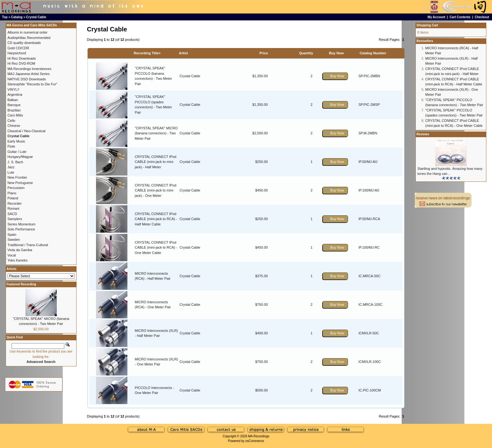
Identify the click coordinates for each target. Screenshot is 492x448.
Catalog (17, 17)
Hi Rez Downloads (22, 58)
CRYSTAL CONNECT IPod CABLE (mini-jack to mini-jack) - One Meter (156, 190)
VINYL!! (13, 89)
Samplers (15, 219)
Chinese (14, 126)
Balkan (13, 100)
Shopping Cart (427, 25)
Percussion (16, 188)
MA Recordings (259, 436)
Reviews (423, 134)
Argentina (15, 94)
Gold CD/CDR (18, 48)
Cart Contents (460, 17)
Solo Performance (21, 229)
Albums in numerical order (28, 32)
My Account (436, 17)
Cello (11, 121)
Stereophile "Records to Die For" (32, 84)
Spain (12, 235)
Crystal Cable (36, 17)
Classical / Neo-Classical (27, 131)
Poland (13, 198)
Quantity (306, 53)
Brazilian (14, 110)
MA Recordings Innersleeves (29, 69)
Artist (183, 53)
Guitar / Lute (17, 152)
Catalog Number (373, 53)
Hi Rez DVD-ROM (21, 63)
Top (5, 17)
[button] (335, 76)
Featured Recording (21, 284)
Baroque (14, 105)
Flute (11, 146)
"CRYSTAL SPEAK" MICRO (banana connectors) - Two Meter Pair (156, 133)
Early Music (16, 141)
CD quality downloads (24, 43)
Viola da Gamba (20, 250)
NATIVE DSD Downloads (27, 79)
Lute (11, 172)
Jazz (11, 167)
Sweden (14, 240)
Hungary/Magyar (20, 157)
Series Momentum (21, 224)
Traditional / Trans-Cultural (28, 245)
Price (264, 53)
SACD (12, 214)
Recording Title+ (147, 53)
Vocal (12, 255)
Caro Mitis (15, 115)
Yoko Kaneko (18, 260)
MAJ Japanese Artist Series (29, 74)
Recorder (15, 203)
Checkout (482, 17)
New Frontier (17, 177)
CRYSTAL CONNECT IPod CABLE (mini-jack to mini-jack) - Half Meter (156, 162)
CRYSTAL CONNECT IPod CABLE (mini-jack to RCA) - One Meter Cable (156, 248)
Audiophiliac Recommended (29, 38)
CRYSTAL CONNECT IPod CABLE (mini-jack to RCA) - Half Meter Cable (156, 219)
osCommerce (255, 441)
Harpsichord (17, 53)
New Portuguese (20, 183)
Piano (12, 193)
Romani (13, 208)
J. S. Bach (15, 162)
